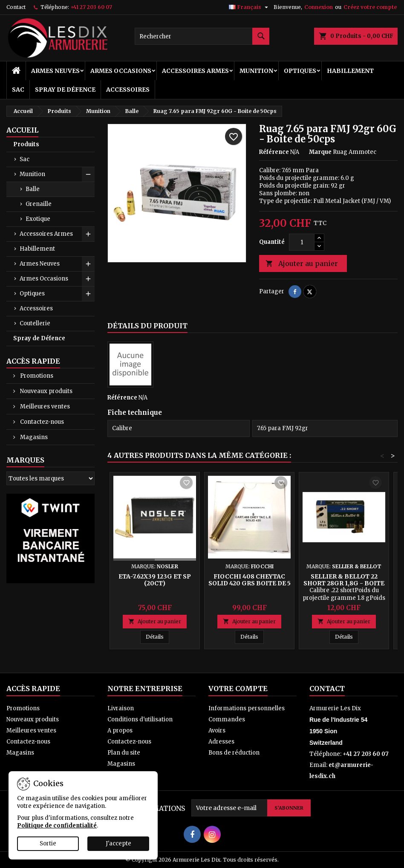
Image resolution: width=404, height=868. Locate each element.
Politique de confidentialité (57, 826)
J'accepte (118, 843)
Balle (33, 189)
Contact (16, 7)
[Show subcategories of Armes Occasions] (88, 279)
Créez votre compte (370, 7)
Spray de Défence (65, 90)
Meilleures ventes (44, 407)
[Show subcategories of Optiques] (88, 294)
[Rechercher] (202, 36)
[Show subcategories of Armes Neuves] (88, 264)
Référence (274, 152)
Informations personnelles (247, 708)
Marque (320, 152)
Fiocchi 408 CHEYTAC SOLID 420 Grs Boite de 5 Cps (250, 583)
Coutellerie (35, 323)
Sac (18, 90)
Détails (157, 637)
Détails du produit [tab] (147, 326)
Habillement (350, 71)
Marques (25, 460)
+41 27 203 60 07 (91, 7)
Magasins (33, 437)
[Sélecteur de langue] (250, 7)
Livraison (121, 708)
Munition (256, 71)
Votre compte (238, 689)
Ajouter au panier (302, 264)
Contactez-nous (41, 422)
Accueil (22, 130)
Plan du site (124, 753)
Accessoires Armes (195, 71)
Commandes (227, 719)
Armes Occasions (121, 71)
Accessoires (128, 90)
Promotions (36, 376)
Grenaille (39, 204)
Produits (26, 144)
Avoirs (217, 731)
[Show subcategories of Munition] (88, 174)
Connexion (319, 7)
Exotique (38, 219)
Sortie (48, 843)
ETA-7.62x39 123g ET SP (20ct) (155, 580)
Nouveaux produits (46, 391)
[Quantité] (302, 242)
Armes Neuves (55, 71)
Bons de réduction (234, 753)
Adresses (221, 742)
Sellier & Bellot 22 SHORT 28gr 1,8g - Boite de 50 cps (344, 583)
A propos (120, 731)
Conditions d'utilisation (140, 719)
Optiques (300, 71)
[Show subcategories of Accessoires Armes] (88, 234)
